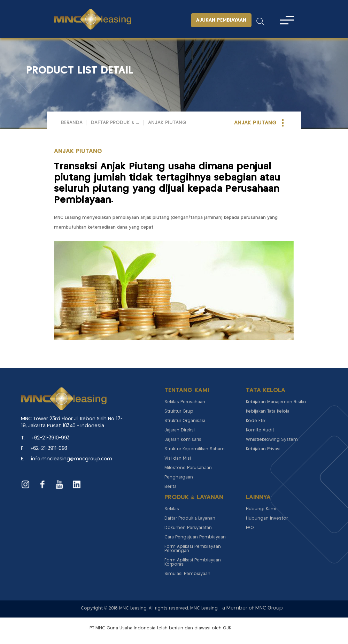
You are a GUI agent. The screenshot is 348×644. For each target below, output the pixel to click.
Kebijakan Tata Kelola (268, 411)
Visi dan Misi (178, 458)
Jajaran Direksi (180, 430)
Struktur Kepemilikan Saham (195, 449)
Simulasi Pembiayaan (187, 574)
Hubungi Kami (261, 509)
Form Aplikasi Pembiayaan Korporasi (193, 562)
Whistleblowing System (272, 440)
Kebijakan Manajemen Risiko (276, 402)
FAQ (250, 528)
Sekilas (172, 509)
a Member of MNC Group (253, 608)
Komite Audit (260, 430)
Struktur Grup (179, 411)
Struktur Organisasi (185, 421)
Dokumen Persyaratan (188, 528)
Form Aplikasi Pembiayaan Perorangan (193, 549)
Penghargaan (179, 477)
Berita (171, 487)
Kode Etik (256, 421)
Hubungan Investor (267, 518)
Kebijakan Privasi (263, 449)
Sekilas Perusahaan (185, 402)
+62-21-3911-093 (49, 449)
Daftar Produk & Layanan (115, 123)
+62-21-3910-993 (51, 438)
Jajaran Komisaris (183, 440)
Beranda (72, 123)
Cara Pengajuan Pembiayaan (195, 537)
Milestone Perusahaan (188, 468)
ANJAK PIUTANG (167, 123)
